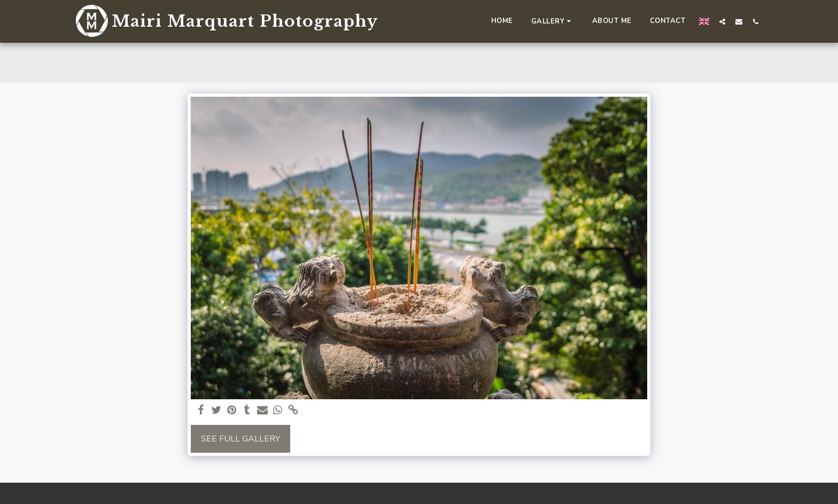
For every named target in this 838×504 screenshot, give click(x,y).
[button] (553, 21)
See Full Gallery (240, 439)
